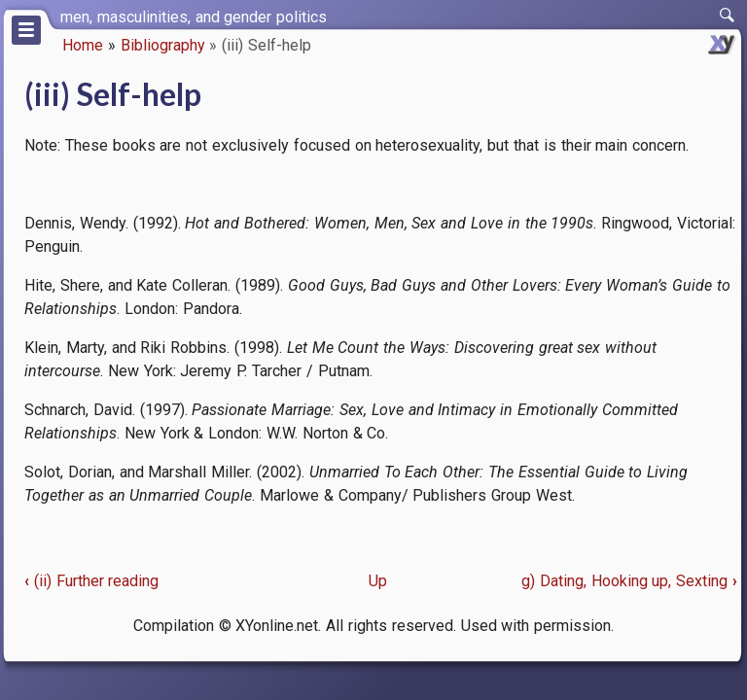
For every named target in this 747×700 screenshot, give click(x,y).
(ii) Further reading (91, 581)
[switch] (728, 16)
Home (83, 45)
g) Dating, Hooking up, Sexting (629, 581)
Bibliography (163, 45)
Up (378, 581)
